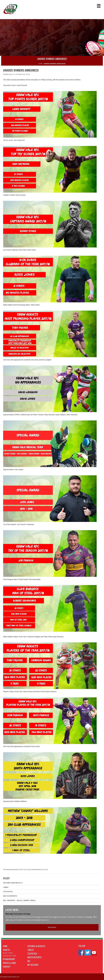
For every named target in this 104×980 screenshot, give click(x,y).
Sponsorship (9, 959)
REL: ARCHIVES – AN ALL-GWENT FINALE (20, 900)
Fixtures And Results (13, 883)
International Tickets (9, 956)
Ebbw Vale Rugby (25, 869)
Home (5, 946)
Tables (31, 950)
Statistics (8, 892)
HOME (40, 64)
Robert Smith (26, 74)
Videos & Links (9, 963)
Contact (7, 966)
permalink (44, 869)
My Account (33, 965)
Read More (52, 927)
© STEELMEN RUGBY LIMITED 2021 (10, 977)
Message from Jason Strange (18, 914)
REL (29, 961)
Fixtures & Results (36, 946)
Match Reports (10, 896)
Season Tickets (8, 953)
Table (6, 887)
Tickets (6, 950)
